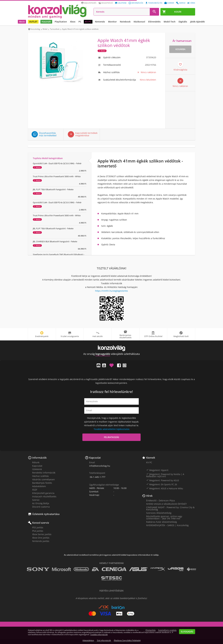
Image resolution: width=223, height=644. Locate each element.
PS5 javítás (38, 527)
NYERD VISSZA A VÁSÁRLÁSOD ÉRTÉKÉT (166, 504)
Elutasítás (151, 630)
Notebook (125, 22)
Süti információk (104, 640)
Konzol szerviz (41, 523)
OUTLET (33, 22)
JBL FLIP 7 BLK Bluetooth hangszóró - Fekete (53, 189)
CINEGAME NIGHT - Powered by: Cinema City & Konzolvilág (170, 508)
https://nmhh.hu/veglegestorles (111, 291)
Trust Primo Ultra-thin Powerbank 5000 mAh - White (57, 176)
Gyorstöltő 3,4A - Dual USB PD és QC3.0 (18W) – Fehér (57, 163)
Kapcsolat (37, 466)
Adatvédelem (39, 486)
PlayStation (61, 22)
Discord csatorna (41, 507)
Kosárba (180, 49)
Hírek (149, 496)
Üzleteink (37, 469)
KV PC (88, 22)
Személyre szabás (167, 630)
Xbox (73, 22)
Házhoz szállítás (40, 476)
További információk (99, 634)
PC (80, 22)
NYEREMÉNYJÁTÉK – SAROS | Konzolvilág (167, 525)
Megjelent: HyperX (157, 470)
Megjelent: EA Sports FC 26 (162, 484)
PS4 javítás (38, 531)
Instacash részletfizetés (44, 496)
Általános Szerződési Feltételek (127, 640)
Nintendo (100, 22)
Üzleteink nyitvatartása (46, 514)
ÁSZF (35, 490)
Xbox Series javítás (42, 534)
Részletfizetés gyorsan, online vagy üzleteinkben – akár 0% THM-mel (164, 517)
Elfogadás (187, 632)
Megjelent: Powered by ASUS (163, 480)
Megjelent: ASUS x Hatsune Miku (165, 488)
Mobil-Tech (170, 22)
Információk (39, 458)
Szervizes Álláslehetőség (159, 513)
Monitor (112, 22)
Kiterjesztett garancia (43, 493)
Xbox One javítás (41, 538)
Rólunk (36, 462)
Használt (46, 22)
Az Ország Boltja (41, 503)
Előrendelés (154, 22)
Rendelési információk (44, 473)
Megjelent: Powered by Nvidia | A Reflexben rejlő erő (165, 475)
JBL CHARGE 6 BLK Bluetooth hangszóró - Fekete (55, 241)
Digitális (183, 22)
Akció (22, 22)
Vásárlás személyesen (44, 479)
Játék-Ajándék (197, 22)
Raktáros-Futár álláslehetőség (162, 522)
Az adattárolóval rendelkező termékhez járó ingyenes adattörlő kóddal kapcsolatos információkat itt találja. (111, 555)
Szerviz (36, 500)
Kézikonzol (139, 22)
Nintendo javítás (41, 541)
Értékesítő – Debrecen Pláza (161, 501)
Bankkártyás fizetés (42, 483)
